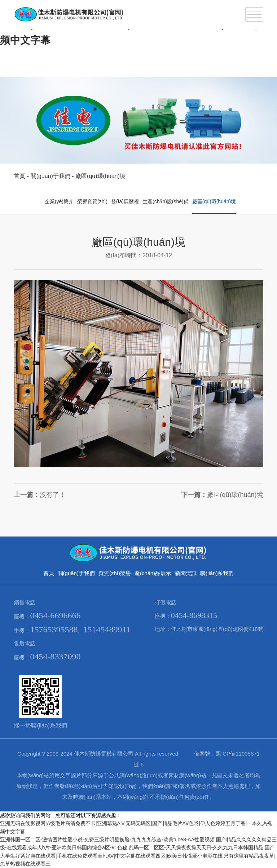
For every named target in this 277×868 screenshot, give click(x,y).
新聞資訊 (186, 573)
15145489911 (107, 629)
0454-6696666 (55, 615)
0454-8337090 (55, 656)
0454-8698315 (194, 615)
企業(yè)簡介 (59, 201)
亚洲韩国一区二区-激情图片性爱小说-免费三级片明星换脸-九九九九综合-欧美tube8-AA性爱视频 (107, 840)
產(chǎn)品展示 (153, 573)
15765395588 (54, 629)
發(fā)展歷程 (125, 201)
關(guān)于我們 (50, 176)
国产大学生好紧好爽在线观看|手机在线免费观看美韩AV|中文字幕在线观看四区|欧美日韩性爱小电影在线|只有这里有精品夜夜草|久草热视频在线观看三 (138, 856)
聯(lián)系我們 (217, 573)
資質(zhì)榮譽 (115, 573)
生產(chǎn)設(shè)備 (166, 201)
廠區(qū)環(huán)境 (100, 176)
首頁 (19, 176)
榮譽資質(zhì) (92, 201)
